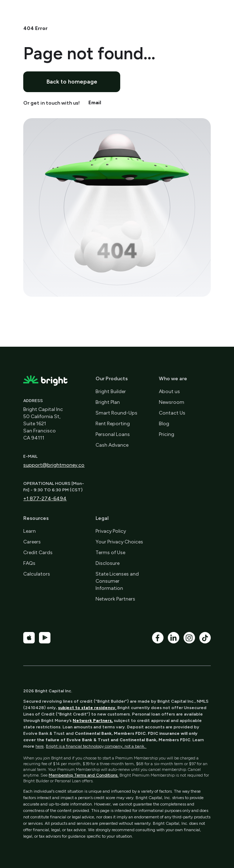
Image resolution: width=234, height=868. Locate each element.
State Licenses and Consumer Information (117, 581)
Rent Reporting (113, 424)
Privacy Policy (111, 531)
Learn (30, 531)
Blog (164, 424)
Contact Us (172, 413)
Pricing (167, 434)
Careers (32, 542)
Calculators (37, 574)
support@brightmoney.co (54, 465)
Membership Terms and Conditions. (84, 775)
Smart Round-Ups (116, 413)
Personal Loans (113, 434)
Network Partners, (93, 721)
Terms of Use (110, 553)
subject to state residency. (87, 708)
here (40, 746)
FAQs (29, 563)
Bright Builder (111, 392)
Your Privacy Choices (119, 542)
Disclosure (108, 563)
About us (169, 392)
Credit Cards (38, 553)
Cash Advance (112, 445)
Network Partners (115, 599)
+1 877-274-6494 (45, 499)
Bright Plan (108, 402)
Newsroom (172, 402)
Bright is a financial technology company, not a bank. (96, 746)
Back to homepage (72, 82)
